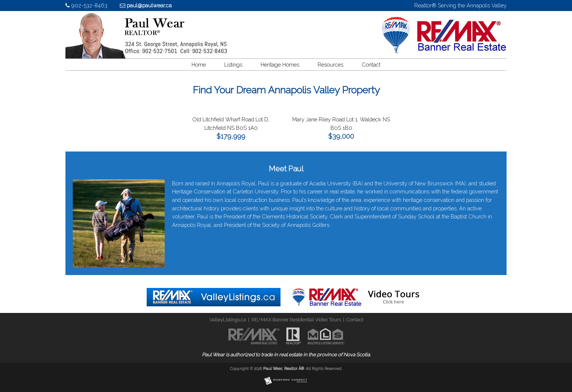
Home (199, 65)
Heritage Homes (280, 65)
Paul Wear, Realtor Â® (284, 368)
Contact (371, 65)
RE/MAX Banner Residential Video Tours (296, 320)
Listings (233, 65)
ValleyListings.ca (228, 320)
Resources (330, 65)
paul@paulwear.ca (149, 5)
